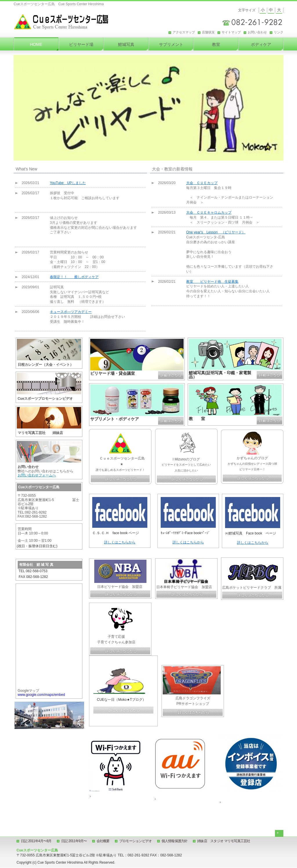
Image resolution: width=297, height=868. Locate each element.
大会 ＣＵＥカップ (202, 183)
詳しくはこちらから (120, 542)
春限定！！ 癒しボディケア (74, 277)
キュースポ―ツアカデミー (71, 312)
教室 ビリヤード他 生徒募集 (212, 282)
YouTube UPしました (68, 183)
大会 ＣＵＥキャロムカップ (209, 213)
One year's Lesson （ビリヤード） (216, 232)
